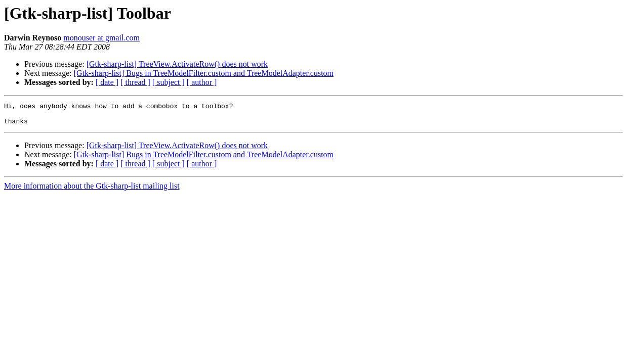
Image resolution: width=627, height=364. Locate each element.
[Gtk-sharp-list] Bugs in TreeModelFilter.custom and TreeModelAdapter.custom (204, 73)
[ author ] (202, 82)
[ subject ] (169, 82)
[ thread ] (135, 82)
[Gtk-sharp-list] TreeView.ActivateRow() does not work (177, 64)
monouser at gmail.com (101, 38)
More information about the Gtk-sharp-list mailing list (92, 190)
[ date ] (107, 82)
